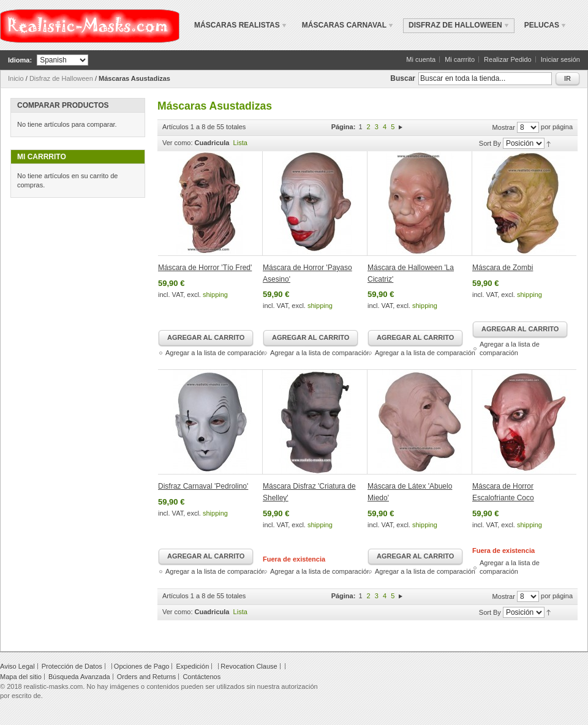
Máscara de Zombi (503, 268)
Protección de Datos (72, 666)
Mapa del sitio (21, 677)
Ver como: (178, 143)
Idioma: (20, 60)
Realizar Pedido (508, 59)
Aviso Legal (17, 666)
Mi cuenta (421, 59)
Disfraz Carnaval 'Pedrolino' (203, 486)
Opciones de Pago (142, 666)
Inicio (16, 78)
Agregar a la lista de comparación (216, 353)
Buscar (403, 78)
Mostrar (504, 127)
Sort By (490, 143)
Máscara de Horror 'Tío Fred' (205, 268)
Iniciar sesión (560, 59)
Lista (240, 143)
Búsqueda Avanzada (79, 677)
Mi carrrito (460, 59)
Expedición (192, 666)
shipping (215, 295)
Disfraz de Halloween (61, 78)
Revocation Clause (249, 666)
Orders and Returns (147, 677)
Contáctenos (202, 677)
